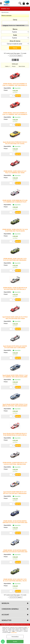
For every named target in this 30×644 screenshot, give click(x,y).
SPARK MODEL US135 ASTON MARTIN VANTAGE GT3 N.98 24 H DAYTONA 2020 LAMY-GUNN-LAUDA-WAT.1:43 (15, 552)
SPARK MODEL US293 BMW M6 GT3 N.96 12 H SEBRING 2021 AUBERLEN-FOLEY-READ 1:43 (15, 202)
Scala (15, 35)
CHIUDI (29, 627)
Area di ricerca (15, 41)
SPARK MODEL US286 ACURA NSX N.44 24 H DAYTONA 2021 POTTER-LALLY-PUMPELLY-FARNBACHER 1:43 (15, 289)
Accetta (15, 642)
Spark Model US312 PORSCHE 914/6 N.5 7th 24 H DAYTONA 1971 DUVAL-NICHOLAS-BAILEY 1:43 (15, 144)
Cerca (15, 20)
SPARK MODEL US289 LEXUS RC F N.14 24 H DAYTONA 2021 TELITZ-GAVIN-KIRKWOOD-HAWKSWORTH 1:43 (15, 231)
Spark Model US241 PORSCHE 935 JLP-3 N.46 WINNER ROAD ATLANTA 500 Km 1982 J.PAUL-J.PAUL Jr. (15, 435)
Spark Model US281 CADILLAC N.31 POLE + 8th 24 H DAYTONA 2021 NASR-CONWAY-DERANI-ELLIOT (15, 318)
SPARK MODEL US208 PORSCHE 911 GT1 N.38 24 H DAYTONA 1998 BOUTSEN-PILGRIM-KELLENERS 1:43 (15, 464)
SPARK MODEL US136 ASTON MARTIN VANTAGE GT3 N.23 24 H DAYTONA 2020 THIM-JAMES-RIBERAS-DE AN (15, 523)
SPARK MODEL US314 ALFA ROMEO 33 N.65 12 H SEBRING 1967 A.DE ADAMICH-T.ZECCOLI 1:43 (15, 114)
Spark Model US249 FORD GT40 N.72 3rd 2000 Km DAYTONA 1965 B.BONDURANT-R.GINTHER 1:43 (15, 406)
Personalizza (15, 637)
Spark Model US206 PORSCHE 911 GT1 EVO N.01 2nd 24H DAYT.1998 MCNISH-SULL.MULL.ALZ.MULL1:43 (15, 493)
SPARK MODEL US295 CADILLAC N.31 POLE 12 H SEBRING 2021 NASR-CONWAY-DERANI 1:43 (15, 173)
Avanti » (20, 56)
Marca (15, 29)
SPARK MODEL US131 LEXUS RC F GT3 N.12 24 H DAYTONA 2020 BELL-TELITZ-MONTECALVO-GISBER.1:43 (15, 581)
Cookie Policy (14, 632)
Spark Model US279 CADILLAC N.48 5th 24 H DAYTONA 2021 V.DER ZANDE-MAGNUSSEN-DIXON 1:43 (15, 348)
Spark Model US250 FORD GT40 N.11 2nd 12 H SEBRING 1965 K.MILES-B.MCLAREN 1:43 (15, 377)
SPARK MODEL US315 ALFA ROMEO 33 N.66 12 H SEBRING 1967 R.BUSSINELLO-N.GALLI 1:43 (15, 85)
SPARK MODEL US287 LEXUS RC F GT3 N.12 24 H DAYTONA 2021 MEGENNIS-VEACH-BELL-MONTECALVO (15, 260)
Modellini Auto (5, 9)
